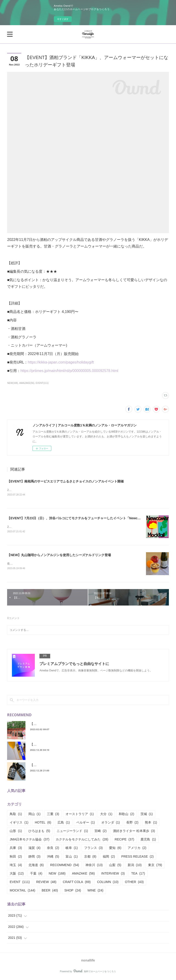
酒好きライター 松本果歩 (134, 832)
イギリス (19, 823)
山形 (16, 832)
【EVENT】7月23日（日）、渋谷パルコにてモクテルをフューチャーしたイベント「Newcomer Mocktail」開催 (88, 518)
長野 (132, 823)
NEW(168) (12, 383)
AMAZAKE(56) (27, 383)
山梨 (115, 866)
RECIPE (124, 840)
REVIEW (46, 883)
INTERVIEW (113, 874)
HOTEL (43, 823)
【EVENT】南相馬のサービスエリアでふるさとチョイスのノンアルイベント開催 (65, 481)
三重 (53, 815)
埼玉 (16, 866)
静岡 (34, 857)
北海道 (36, 866)
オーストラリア (80, 815)
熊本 (151, 823)
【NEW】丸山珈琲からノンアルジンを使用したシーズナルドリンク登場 (59, 555)
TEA (138, 874)
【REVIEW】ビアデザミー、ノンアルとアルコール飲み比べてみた (78, 766)
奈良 (53, 849)
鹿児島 (148, 840)
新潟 (135, 866)
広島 (64, 823)
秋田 (16, 857)
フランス (93, 849)
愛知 (115, 849)
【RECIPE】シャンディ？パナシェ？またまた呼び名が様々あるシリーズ (82, 745)
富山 (72, 857)
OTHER (134, 883)
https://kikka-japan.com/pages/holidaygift (61, 362)
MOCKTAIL (22, 891)
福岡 (109, 857)
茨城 (147, 815)
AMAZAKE (83, 874)
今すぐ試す (63, 19)
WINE (95, 891)
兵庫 (16, 849)
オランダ (111, 823)
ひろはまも (39, 832)
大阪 (17, 874)
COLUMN (108, 883)
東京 (155, 866)
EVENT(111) (42, 383)
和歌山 (126, 815)
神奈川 (94, 866)
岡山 (34, 815)
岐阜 (72, 849)
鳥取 (16, 815)
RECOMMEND (65, 866)
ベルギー (86, 823)
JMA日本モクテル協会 (29, 840)
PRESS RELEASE (137, 857)
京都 (90, 857)
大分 (106, 815)
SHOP (73, 891)
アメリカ (137, 849)
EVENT (20, 883)
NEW (57, 874)
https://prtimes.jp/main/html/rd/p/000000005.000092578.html (69, 371)
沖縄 (53, 857)
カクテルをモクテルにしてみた (82, 840)
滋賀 (34, 849)
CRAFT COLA (77, 883)
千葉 (36, 874)
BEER (50, 891)
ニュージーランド (72, 832)
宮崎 (100, 832)
